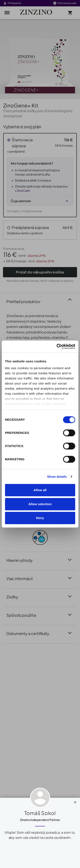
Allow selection (40, 504)
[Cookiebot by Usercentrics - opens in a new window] (57, 346)
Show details (57, 477)
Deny (40, 518)
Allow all (40, 490)
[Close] (75, 801)
